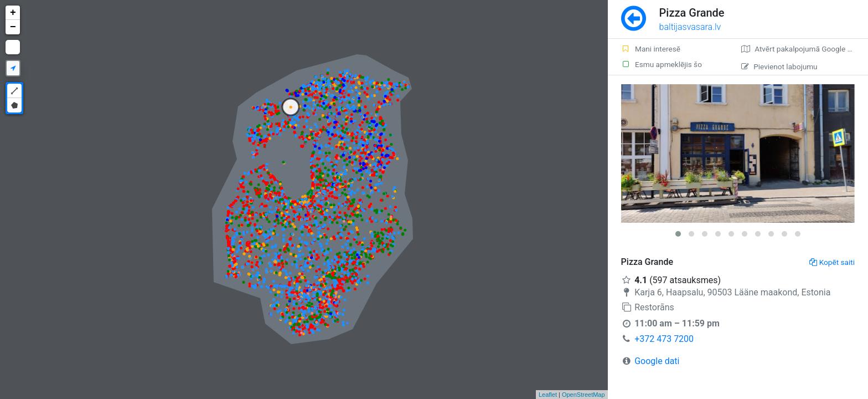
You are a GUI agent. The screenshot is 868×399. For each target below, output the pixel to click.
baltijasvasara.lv (690, 27)
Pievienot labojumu (779, 66)
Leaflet (548, 395)
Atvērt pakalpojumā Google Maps (804, 49)
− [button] (13, 27)
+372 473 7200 (664, 339)
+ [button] (13, 13)
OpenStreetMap (583, 395)
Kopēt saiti (832, 262)
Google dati (657, 361)
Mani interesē (651, 49)
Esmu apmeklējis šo (662, 64)
